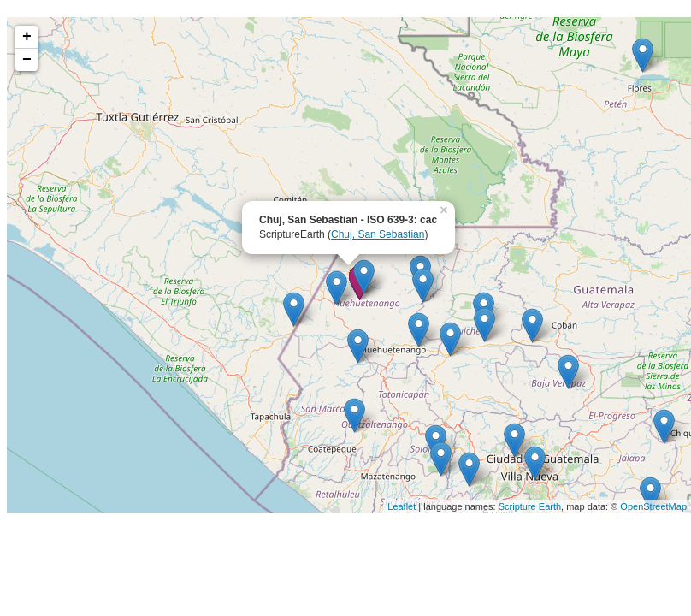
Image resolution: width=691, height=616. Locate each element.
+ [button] (27, 37)
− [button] (27, 60)
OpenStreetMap (653, 506)
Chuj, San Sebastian (378, 234)
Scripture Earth (530, 506)
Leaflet (402, 506)
